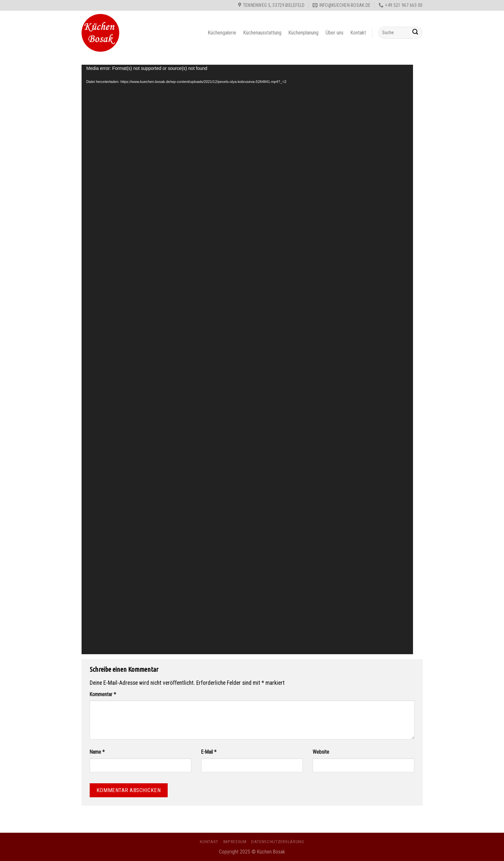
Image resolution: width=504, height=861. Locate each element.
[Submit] (415, 33)
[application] (247, 359)
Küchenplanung (304, 33)
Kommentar (103, 694)
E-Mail (209, 752)
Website (321, 752)
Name (97, 752)
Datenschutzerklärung (278, 842)
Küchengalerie (222, 33)
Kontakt (358, 33)
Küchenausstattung (262, 33)
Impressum (235, 842)
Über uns (335, 33)
